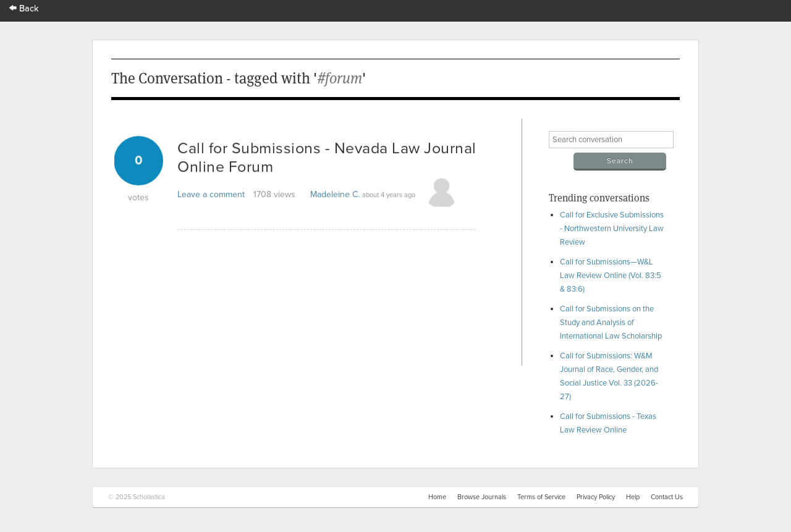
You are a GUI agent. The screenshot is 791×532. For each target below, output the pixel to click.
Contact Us (667, 497)
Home (437, 497)
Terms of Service (541, 497)
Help (633, 497)
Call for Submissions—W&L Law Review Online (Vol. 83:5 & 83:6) (611, 276)
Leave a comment (211, 194)
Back (24, 8)
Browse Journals (482, 497)
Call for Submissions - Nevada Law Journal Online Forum (327, 158)
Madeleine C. (335, 194)
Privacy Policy (596, 497)
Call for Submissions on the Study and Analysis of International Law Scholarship (611, 323)
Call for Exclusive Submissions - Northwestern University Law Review (612, 229)
